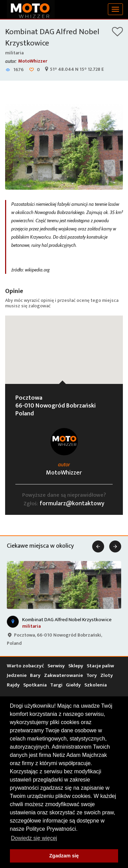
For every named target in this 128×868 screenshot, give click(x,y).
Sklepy (76, 666)
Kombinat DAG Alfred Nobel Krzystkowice (52, 37)
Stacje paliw (100, 666)
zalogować (39, 306)
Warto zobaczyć (25, 666)
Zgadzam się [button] (64, 856)
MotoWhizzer (33, 61)
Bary (35, 675)
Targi (56, 685)
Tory (92, 675)
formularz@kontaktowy (72, 504)
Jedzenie (17, 675)
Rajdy (13, 685)
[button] (64, 343)
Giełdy (73, 685)
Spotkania (35, 685)
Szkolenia (96, 685)
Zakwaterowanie (63, 675)
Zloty (107, 675)
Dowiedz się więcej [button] (34, 838)
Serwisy (56, 666)
